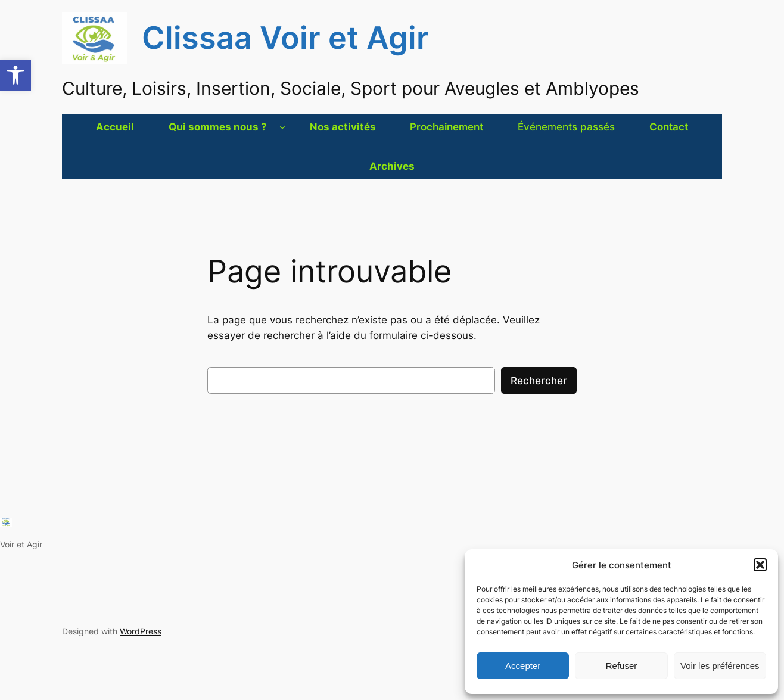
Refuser (622, 666)
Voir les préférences (720, 666)
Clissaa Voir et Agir (285, 38)
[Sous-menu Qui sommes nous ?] (282, 127)
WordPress (141, 631)
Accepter (523, 666)
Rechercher (539, 381)
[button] (15, 75)
